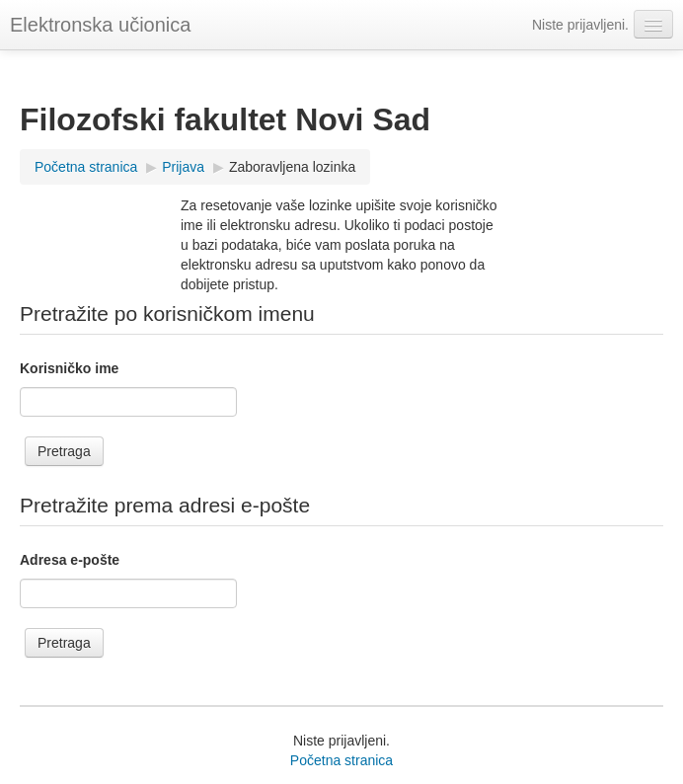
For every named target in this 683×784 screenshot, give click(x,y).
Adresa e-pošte (70, 560)
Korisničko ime (69, 368)
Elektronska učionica (100, 25)
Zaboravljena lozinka (292, 167)
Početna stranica (341, 760)
